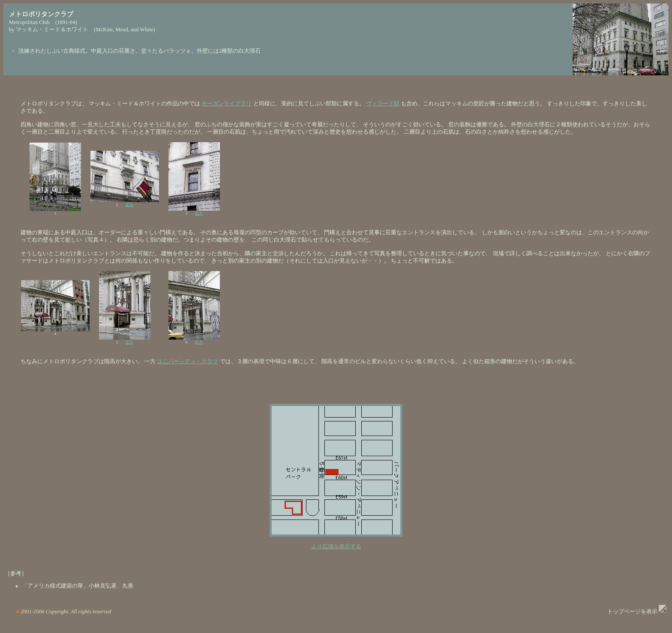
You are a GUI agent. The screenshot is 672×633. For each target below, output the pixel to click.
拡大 (129, 205)
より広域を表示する (336, 546)
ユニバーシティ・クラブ (187, 361)
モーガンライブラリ (226, 104)
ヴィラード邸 (383, 104)
